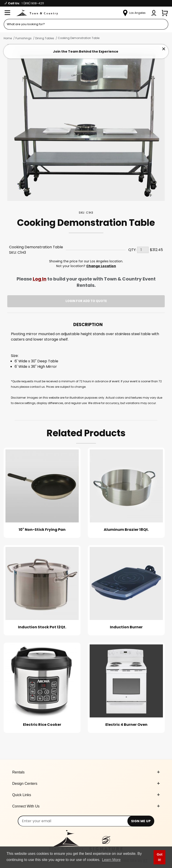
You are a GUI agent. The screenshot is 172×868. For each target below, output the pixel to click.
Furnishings (24, 38)
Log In (40, 279)
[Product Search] (86, 24)
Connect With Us (86, 806)
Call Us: (24, 3)
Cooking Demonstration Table (79, 38)
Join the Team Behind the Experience (86, 51)
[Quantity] (143, 250)
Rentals (86, 772)
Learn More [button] (111, 860)
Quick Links (86, 795)
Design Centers (86, 784)
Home (8, 38)
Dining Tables (45, 38)
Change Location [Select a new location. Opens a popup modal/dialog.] (101, 266)
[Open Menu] (7, 13)
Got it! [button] (160, 857)
